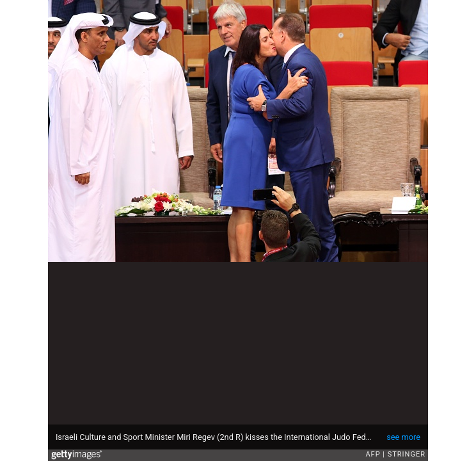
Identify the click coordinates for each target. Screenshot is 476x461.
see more (403, 437)
